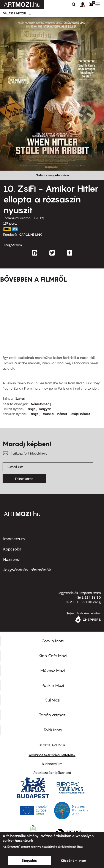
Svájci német (80, 414)
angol (32, 409)
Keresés (74, 5)
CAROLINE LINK (31, 234)
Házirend (11, 559)
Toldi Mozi (53, 730)
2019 (39, 218)
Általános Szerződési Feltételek (52, 755)
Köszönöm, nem (73, 860)
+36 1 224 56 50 (88, 597)
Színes (20, 398)
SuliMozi (53, 700)
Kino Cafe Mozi (53, 656)
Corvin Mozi (53, 641)
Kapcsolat (12, 549)
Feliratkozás (24, 479)
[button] (85, 5)
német (62, 414)
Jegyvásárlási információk (27, 570)
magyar (45, 409)
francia (48, 414)
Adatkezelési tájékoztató (52, 772)
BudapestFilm (52, 764)
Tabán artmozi (53, 715)
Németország (41, 404)
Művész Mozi (53, 671)
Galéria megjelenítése (52, 175)
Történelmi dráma (17, 218)
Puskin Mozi (53, 685)
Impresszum (14, 539)
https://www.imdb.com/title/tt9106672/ (7, 229)
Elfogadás (29, 860)
